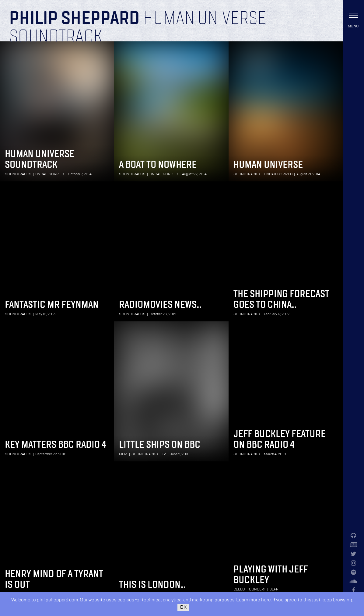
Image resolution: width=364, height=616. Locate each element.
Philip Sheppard (74, 19)
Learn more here (254, 600)
